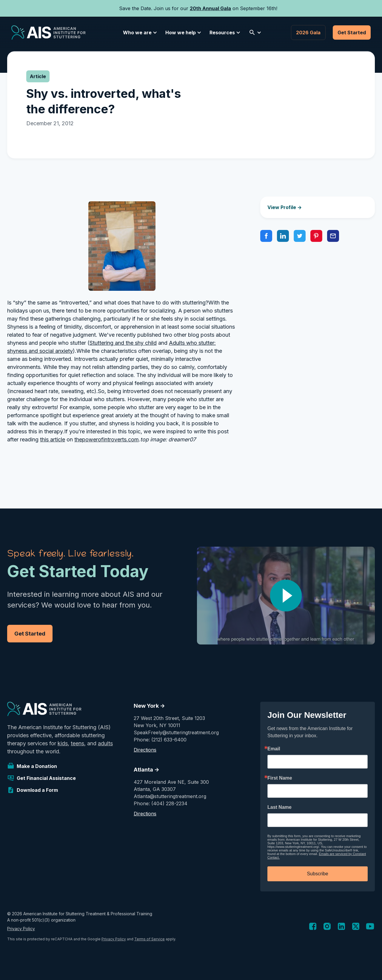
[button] (139, 33)
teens (77, 743)
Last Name (279, 807)
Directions (145, 750)
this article (53, 439)
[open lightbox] (286, 596)
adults (105, 743)
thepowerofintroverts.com (107, 439)
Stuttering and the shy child (123, 343)
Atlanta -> (147, 770)
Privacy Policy (21, 929)
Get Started (352, 33)
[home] (48, 33)
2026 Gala (308, 33)
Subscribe (317, 874)
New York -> (149, 706)
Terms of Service (150, 939)
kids (63, 743)
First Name (280, 778)
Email (274, 749)
